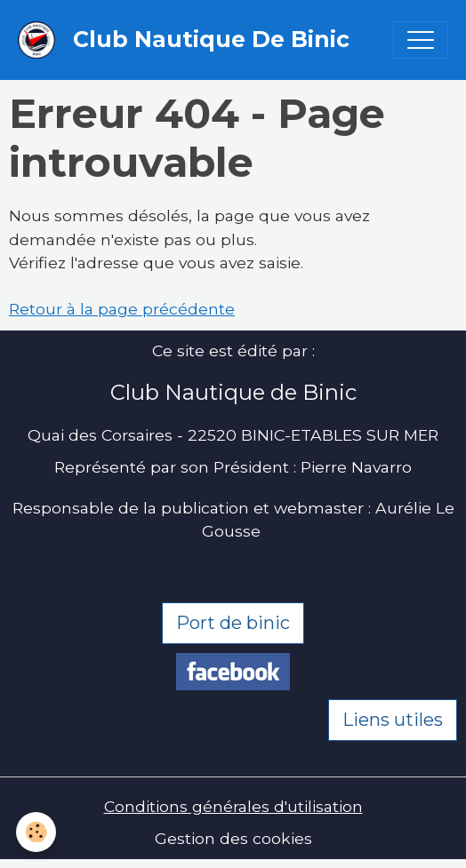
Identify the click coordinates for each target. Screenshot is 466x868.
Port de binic (233, 623)
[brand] (188, 40)
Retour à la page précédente (122, 309)
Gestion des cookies (233, 838)
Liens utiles (393, 720)
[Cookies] (36, 832)
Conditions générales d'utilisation (233, 806)
